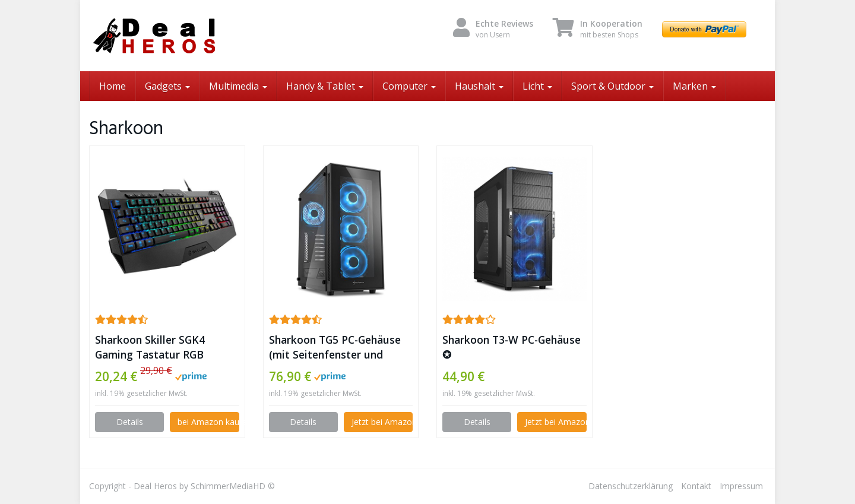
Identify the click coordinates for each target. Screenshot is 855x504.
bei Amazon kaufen (208, 422)
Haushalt (479, 86)
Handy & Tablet (325, 86)
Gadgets (167, 86)
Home (113, 86)
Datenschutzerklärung (631, 486)
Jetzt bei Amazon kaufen (382, 422)
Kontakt (696, 486)
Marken (694, 86)
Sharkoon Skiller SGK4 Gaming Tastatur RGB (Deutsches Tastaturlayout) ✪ (164, 347)
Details (130, 422)
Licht (537, 86)
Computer (409, 86)
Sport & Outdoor (612, 86)
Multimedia (238, 86)
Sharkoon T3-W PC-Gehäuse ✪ (512, 347)
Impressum (741, 486)
